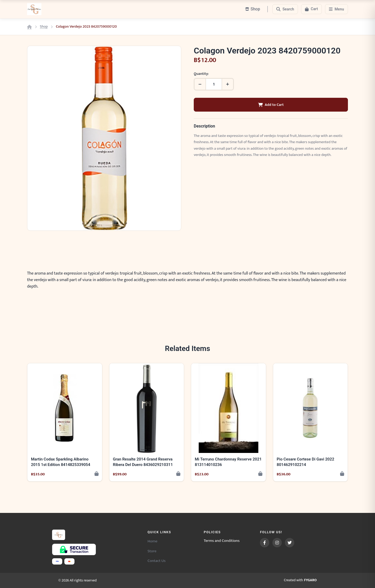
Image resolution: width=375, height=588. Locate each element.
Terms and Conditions (222, 541)
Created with (300, 580)
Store (152, 551)
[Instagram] (277, 543)
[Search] (285, 9)
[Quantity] (214, 84)
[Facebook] (265, 543)
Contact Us (156, 561)
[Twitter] (290, 543)
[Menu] (336, 9)
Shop (44, 27)
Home (152, 541)
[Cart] (311, 9)
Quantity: (201, 74)
